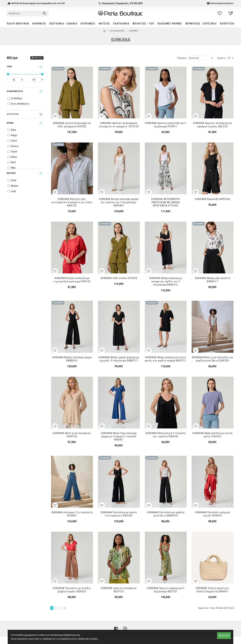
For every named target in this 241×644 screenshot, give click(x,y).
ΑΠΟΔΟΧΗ (224, 636)
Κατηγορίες (13, 114)
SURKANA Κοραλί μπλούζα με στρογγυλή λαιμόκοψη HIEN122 (72, 280)
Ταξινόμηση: (182, 58)
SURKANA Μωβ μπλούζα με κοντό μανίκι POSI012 (212, 435)
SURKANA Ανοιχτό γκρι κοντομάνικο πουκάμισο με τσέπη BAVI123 (72, 202)
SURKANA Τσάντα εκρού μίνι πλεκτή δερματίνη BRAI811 (213, 590)
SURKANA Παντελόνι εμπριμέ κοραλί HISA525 (213, 514)
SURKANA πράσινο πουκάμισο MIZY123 (119, 590)
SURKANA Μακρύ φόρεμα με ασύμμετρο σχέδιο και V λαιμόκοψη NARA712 (166, 281)
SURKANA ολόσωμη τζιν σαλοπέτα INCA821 (72, 514)
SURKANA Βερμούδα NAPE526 (212, 199)
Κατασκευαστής (117, 31)
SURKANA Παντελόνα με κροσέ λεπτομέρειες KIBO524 (119, 514)
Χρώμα (10, 123)
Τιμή (9, 66)
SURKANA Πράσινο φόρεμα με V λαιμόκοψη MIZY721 (166, 590)
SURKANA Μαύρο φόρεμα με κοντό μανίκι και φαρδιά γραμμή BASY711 (166, 359)
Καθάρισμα (38, 58)
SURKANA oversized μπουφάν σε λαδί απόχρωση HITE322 (72, 125)
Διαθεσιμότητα (15, 91)
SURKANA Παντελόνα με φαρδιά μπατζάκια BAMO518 (166, 514)
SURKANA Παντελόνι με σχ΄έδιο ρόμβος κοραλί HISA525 (72, 590)
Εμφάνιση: (222, 58)
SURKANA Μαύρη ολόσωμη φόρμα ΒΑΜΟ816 (72, 359)
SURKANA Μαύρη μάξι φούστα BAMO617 (213, 280)
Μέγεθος (11, 173)
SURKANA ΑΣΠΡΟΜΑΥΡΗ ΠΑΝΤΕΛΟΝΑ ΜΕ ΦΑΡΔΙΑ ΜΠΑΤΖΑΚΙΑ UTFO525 (166, 202)
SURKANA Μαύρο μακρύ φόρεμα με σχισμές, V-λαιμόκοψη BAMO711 (119, 359)
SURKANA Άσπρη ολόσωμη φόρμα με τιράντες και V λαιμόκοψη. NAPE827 (119, 202)
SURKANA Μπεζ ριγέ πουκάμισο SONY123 (72, 435)
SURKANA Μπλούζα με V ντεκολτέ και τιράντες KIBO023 (166, 435)
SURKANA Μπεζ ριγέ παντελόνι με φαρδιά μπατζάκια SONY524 (213, 359)
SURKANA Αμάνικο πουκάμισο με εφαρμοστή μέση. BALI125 (212, 125)
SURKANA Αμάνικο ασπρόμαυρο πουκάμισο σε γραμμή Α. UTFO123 (119, 125)
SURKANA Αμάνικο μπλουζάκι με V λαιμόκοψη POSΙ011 (166, 125)
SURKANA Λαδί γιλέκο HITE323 (119, 278)
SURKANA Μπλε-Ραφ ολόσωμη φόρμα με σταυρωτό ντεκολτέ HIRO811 (119, 436)
